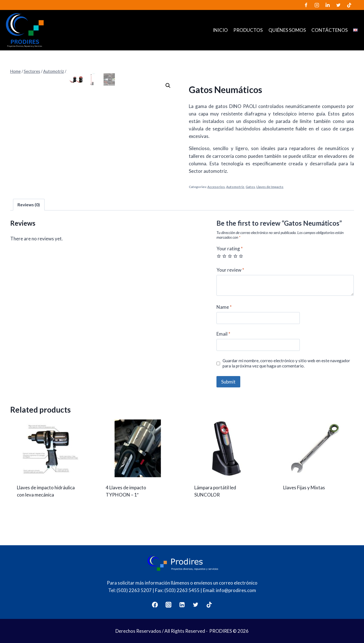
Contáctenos (330, 30)
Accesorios (216, 187)
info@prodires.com (236, 590)
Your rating (230, 259)
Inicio (220, 30)
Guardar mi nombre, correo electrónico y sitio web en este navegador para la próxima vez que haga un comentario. (286, 374)
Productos (248, 30)
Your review (230, 281)
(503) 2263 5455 (182, 590)
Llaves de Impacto (270, 187)
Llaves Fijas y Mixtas (304, 499)
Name (224, 318)
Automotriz (235, 187)
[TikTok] (349, 5)
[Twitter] (338, 5)
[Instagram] (317, 5)
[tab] (29, 215)
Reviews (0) (29, 215)
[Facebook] (306, 5)
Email (223, 345)
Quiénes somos (287, 30)
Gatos (250, 187)
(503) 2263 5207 (134, 590)
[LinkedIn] (327, 5)
